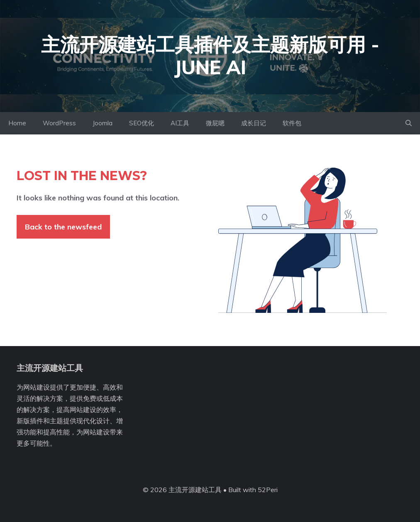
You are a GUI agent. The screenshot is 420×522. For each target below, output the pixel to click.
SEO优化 (142, 123)
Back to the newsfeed (63, 227)
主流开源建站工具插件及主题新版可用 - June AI (210, 56)
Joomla (103, 123)
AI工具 (180, 123)
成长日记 (254, 123)
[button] (409, 123)
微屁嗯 (215, 123)
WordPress (59, 123)
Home (17, 123)
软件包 (292, 123)
